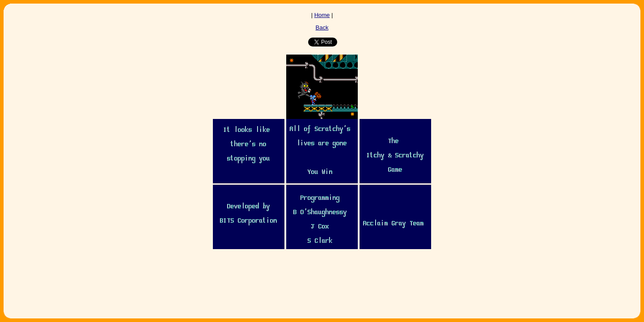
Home (322, 15)
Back (322, 28)
